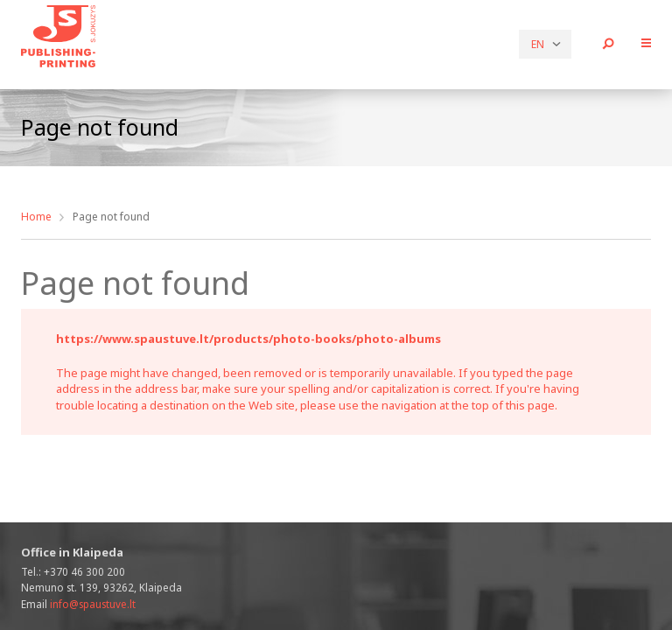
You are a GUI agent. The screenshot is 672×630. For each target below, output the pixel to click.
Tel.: (73, 571)
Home (36, 217)
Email (78, 604)
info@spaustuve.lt (93, 604)
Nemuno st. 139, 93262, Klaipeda (101, 587)
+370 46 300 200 (84, 571)
